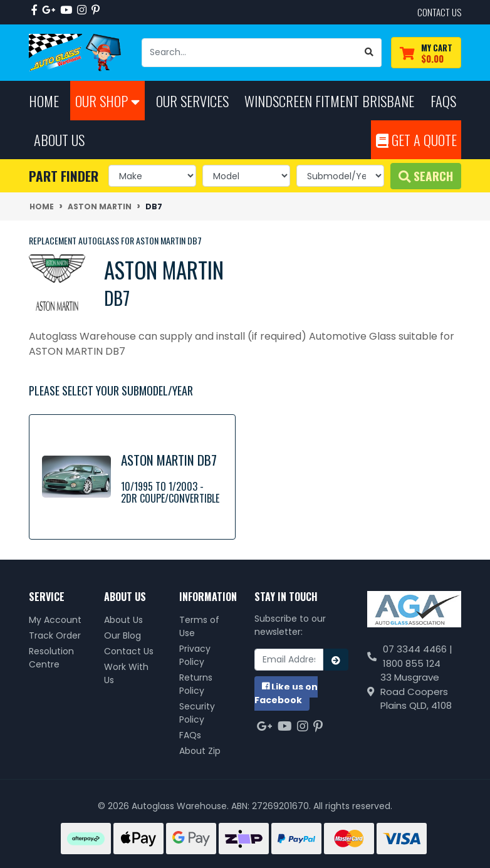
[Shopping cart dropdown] (426, 53)
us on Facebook (286, 693)
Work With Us (126, 673)
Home (44, 101)
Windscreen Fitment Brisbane (329, 101)
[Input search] (250, 53)
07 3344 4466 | (418, 649)
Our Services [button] (192, 101)
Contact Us (129, 651)
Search (426, 176)
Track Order (55, 635)
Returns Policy (196, 684)
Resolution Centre (51, 658)
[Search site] (369, 53)
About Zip (200, 751)
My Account (55, 620)
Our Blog (122, 635)
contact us (439, 12)
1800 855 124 (412, 663)
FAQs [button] (443, 101)
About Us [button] (59, 139)
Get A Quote (416, 139)
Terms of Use (199, 626)
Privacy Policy (195, 655)
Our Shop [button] (107, 101)
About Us (123, 620)
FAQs (190, 735)
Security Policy (197, 713)
